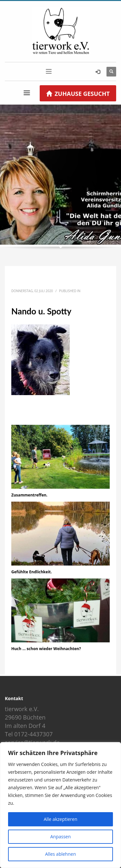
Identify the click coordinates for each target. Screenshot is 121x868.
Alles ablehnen (60, 854)
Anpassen (61, 837)
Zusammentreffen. (29, 495)
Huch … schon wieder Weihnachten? (46, 649)
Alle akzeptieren (60, 819)
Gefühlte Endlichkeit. (32, 572)
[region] (60, 805)
